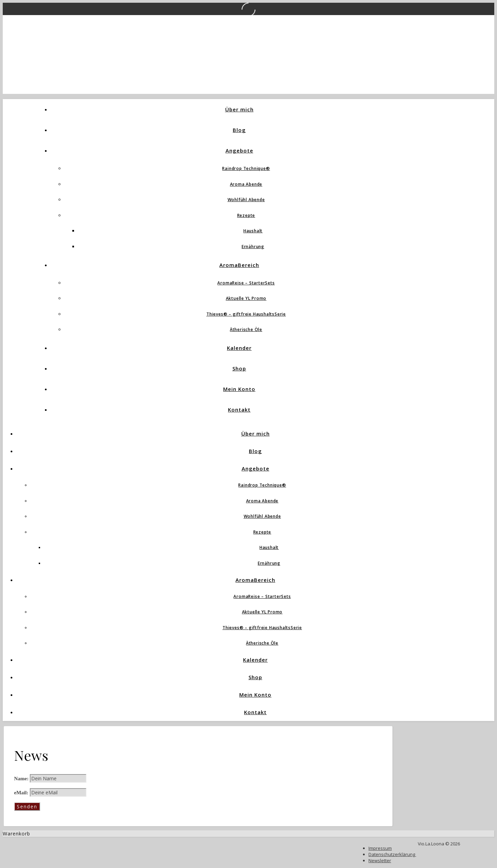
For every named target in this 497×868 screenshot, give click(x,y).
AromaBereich (239, 265)
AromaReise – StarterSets (246, 283)
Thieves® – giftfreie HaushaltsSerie (246, 314)
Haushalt (253, 231)
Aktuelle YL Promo (246, 298)
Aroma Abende (246, 184)
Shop (239, 368)
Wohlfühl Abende (246, 200)
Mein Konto (239, 389)
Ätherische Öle (246, 329)
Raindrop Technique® (246, 168)
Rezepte (246, 215)
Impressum (380, 848)
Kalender (239, 348)
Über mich (239, 109)
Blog (239, 130)
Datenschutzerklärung (392, 854)
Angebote (239, 150)
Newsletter (380, 860)
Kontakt (239, 409)
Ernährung (253, 247)
